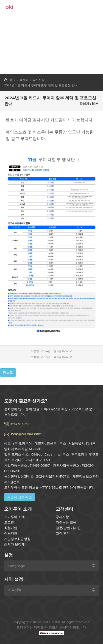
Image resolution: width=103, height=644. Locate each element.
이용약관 (11, 533)
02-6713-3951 (21, 424)
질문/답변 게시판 (68, 528)
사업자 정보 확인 (20, 497)
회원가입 (11, 528)
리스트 (8, 372)
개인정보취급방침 (17, 539)
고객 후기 (63, 533)
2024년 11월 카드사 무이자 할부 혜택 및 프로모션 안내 (41, 85)
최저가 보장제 (14, 544)
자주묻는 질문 (66, 522)
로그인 (9, 522)
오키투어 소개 (14, 517)
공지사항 (38, 80)
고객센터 (23, 80)
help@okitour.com (26, 434)
